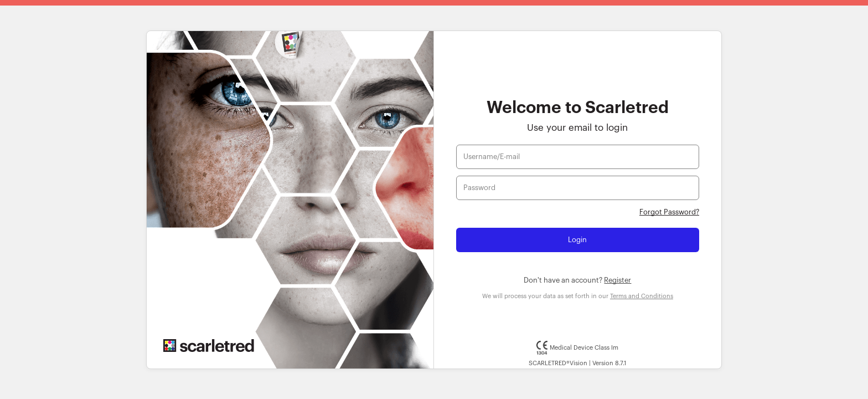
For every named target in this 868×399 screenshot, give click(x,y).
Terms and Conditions (642, 296)
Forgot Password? (669, 212)
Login (577, 240)
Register (618, 280)
